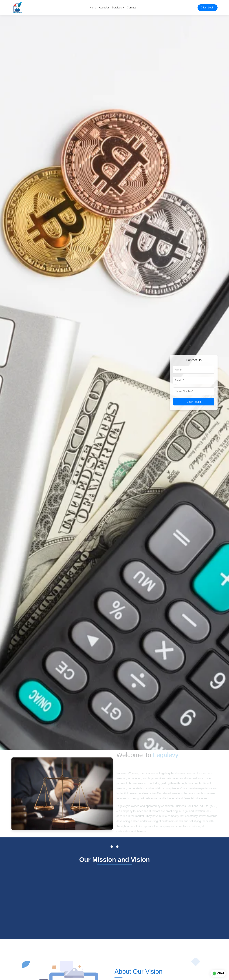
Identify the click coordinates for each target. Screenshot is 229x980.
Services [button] (117, 8)
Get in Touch (194, 402)
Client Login (208, 8)
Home (93, 8)
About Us (104, 8)
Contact (131, 8)
